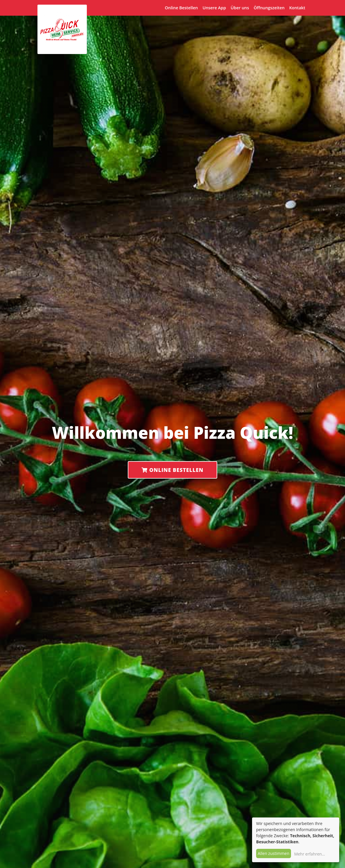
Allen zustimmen (274, 853)
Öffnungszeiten (269, 8)
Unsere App (214, 8)
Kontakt (297, 8)
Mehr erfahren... (310, 854)
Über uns (240, 8)
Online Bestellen (182, 8)
